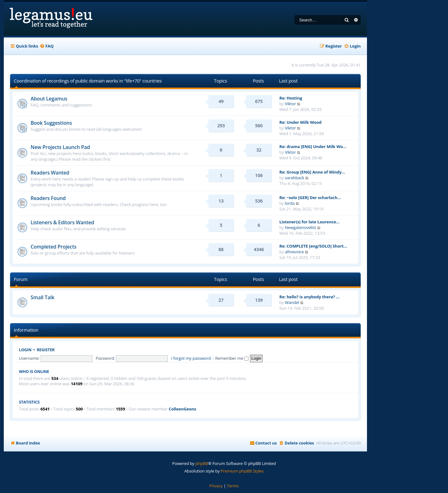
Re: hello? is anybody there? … (309, 297)
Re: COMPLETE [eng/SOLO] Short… (313, 246)
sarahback (295, 178)
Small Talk (43, 297)
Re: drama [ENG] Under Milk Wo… (313, 146)
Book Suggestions (51, 123)
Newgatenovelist (301, 227)
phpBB (202, 463)
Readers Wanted (50, 173)
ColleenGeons (182, 409)
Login (25, 350)
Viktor (291, 104)
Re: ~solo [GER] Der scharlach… (310, 198)
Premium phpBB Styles (242, 471)
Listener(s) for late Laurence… (309, 222)
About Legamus (49, 99)
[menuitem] (47, 46)
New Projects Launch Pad (60, 147)
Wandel (292, 302)
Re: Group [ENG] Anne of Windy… (312, 172)
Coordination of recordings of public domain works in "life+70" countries (88, 81)
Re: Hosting (291, 98)
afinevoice (294, 252)
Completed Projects (54, 247)
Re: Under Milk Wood (300, 122)
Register (46, 350)
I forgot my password (191, 358)
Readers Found (48, 198)
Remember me (232, 358)
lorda (290, 203)
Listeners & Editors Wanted (62, 222)
